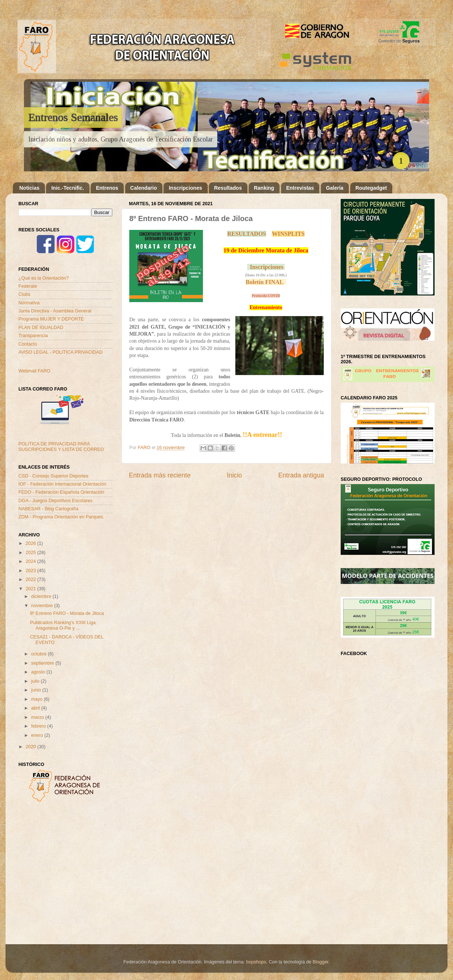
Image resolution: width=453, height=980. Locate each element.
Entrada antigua (301, 475)
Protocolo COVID (266, 296)
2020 (31, 747)
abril (36, 708)
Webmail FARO (34, 371)
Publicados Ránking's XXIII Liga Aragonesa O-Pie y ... (63, 625)
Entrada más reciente (160, 475)
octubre (40, 654)
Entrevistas (300, 188)
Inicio (234, 475)
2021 (31, 589)
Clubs (24, 294)
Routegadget (371, 188)
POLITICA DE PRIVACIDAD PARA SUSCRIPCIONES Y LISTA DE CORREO (61, 447)
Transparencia (33, 336)
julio (36, 681)
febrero (39, 726)
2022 (31, 580)
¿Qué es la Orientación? (44, 278)
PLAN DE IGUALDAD (41, 328)
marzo (38, 717)
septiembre (43, 663)
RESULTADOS (247, 234)
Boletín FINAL (264, 282)
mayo (38, 699)
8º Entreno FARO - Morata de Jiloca (67, 613)
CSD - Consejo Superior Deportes (53, 476)
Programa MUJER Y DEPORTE (51, 319)
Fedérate (28, 286)
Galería (335, 188)
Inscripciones (185, 188)
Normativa (29, 303)
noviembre (43, 606)
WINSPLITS (288, 234)
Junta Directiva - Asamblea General (55, 311)
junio (37, 690)
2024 (31, 561)
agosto (39, 672)
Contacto (28, 344)
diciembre (42, 596)
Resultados (228, 188)
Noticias (29, 188)
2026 (31, 543)
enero (38, 735)
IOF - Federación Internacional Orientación (62, 484)
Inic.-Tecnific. (67, 188)
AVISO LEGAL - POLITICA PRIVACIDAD (61, 352)
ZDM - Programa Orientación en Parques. (61, 517)
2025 (31, 553)
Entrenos (107, 188)
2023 (31, 571)
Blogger (321, 962)
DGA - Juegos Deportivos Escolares (55, 501)
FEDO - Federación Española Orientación (61, 492)
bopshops (256, 962)
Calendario (144, 188)
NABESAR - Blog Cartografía (48, 509)
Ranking (264, 188)
